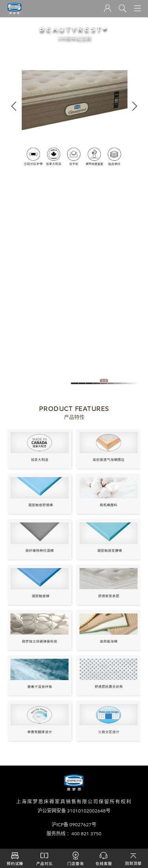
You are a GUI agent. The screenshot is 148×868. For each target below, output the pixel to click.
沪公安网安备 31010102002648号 (74, 811)
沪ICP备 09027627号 (74, 824)
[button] (14, 106)
